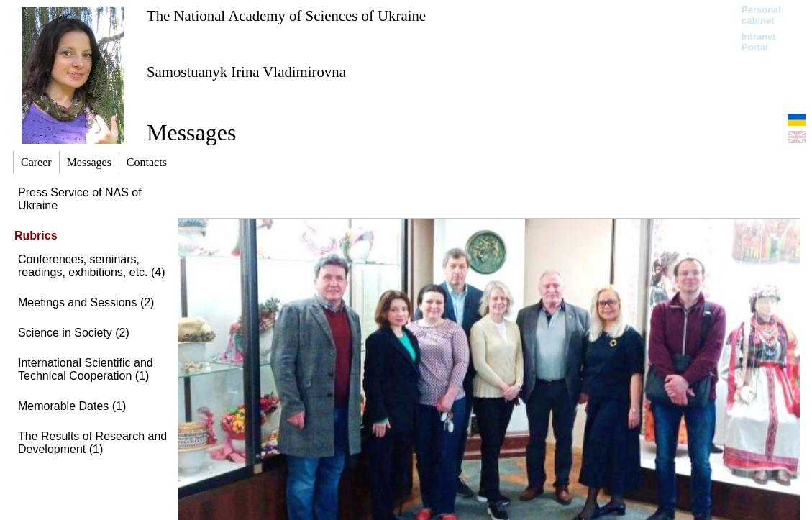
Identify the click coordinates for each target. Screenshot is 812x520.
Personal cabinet (761, 15)
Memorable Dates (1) (72, 406)
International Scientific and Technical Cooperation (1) (86, 369)
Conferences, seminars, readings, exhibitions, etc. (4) (92, 266)
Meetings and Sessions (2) (86, 302)
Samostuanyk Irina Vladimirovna (246, 72)
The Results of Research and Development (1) (92, 443)
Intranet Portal (759, 42)
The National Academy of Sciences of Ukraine (286, 15)
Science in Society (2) (74, 333)
